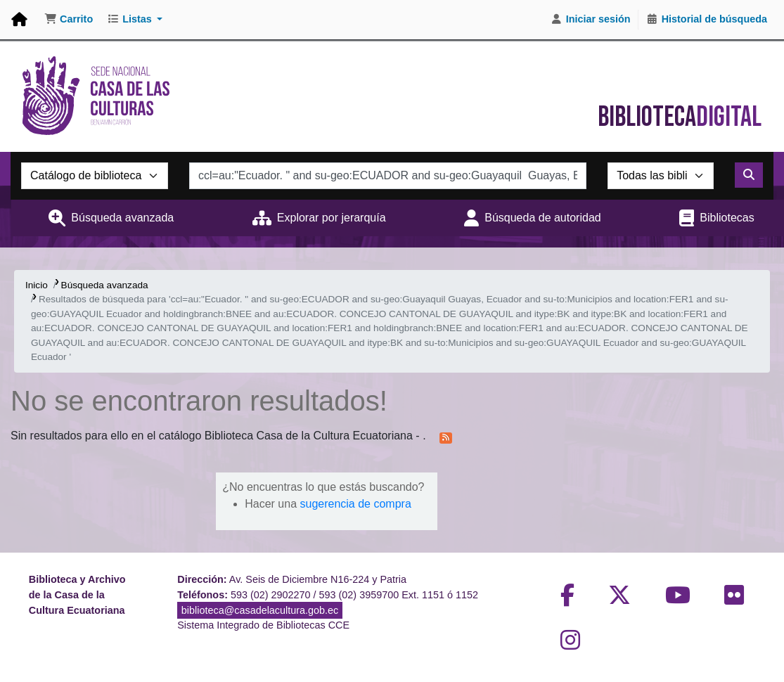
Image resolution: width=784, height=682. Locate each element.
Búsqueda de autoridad (542, 218)
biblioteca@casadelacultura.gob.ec (260, 610)
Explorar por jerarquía (332, 218)
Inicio (37, 285)
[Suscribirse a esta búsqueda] (446, 437)
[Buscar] (749, 175)
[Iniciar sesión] (591, 20)
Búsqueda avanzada (122, 218)
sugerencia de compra (355, 504)
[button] (69, 20)
